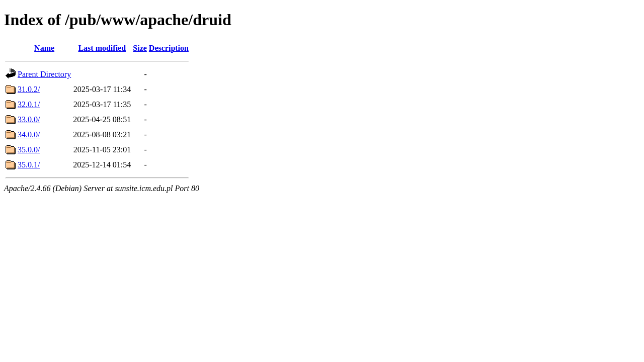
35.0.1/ (29, 165)
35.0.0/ (29, 150)
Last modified (102, 48)
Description (169, 48)
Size (140, 48)
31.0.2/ (29, 89)
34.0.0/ (29, 134)
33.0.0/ (29, 119)
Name (44, 48)
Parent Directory (44, 74)
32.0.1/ (29, 104)
